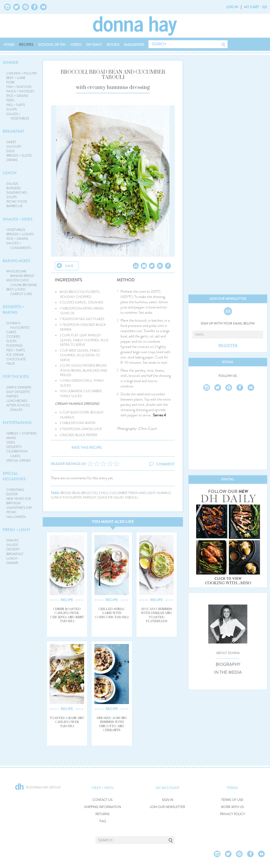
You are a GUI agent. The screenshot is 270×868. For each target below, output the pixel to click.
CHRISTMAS (15, 490)
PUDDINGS (15, 346)
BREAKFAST (13, 131)
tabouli (131, 498)
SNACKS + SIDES (18, 219)
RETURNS (103, 814)
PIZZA (10, 100)
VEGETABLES (16, 230)
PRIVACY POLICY (232, 814)
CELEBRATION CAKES (17, 454)
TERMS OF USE (232, 800)
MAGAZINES (134, 44)
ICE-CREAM (15, 355)
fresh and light (142, 493)
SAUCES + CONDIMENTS (19, 245)
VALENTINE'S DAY (19, 508)
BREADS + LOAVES (20, 234)
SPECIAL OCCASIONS (14, 476)
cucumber (118, 493)
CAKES (11, 332)
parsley (90, 498)
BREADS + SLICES (19, 156)
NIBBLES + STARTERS (21, 433)
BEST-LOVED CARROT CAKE (19, 292)
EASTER (12, 494)
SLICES (11, 341)
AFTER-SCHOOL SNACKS (18, 408)
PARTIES (12, 396)
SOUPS (12, 109)
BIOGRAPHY (228, 665)
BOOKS (113, 44)
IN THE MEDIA (228, 672)
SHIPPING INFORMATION (103, 807)
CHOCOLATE (16, 359)
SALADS (12, 184)
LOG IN (232, 7)
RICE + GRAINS (17, 96)
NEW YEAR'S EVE (19, 499)
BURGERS (14, 188)
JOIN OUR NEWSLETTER (167, 807)
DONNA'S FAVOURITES (18, 325)
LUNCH (10, 173)
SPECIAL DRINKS (19, 461)
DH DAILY (94, 44)
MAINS (11, 438)
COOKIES (13, 337)
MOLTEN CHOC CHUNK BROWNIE (22, 283)
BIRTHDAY (14, 503)
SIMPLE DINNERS (19, 387)
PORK (11, 82)
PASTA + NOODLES (20, 91)
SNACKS (13, 540)
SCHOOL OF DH (52, 44)
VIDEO (76, 44)
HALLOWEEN (16, 517)
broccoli (90, 493)
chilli (104, 493)
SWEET (11, 142)
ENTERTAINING (17, 423)
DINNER (10, 63)
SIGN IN (168, 800)
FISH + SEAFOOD (19, 87)
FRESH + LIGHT (16, 530)
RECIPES (26, 44)
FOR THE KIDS (16, 377)
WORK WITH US (232, 807)
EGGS (11, 151)
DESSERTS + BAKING (13, 310)
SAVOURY (14, 147)
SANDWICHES (17, 193)
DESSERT (13, 549)
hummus (164, 493)
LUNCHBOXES (17, 401)
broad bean (70, 493)
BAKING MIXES (16, 261)
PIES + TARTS (16, 105)
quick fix (105, 498)
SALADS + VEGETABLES (18, 116)
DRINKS (12, 160)
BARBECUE (15, 206)
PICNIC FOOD (17, 202)
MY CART (252, 7)
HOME (9, 44)
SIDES (11, 442)
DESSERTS (14, 447)
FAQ (103, 821)
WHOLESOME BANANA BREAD (20, 274)
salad (119, 498)
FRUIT (11, 364)
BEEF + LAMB (16, 78)
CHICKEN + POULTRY (22, 73)
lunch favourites (66, 498)
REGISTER (228, 346)
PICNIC (12, 512)
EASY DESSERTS (18, 392)
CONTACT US (103, 800)
